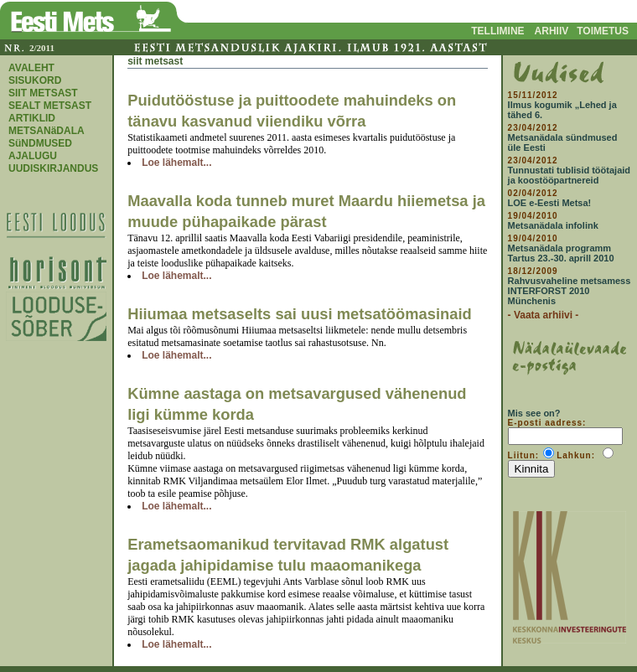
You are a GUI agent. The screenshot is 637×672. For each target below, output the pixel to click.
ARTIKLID (32, 118)
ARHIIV (552, 31)
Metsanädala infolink (553, 225)
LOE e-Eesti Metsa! (550, 203)
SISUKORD (35, 80)
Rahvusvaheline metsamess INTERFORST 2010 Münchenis (570, 291)
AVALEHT (31, 68)
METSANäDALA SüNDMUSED (46, 137)
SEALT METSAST (50, 106)
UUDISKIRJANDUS (53, 168)
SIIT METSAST (43, 93)
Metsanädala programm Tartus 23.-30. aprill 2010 (561, 253)
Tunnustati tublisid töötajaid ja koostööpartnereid (569, 175)
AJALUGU (33, 156)
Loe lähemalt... (176, 163)
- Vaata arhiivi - (544, 315)
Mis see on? (534, 413)
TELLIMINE (497, 31)
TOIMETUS (603, 31)
